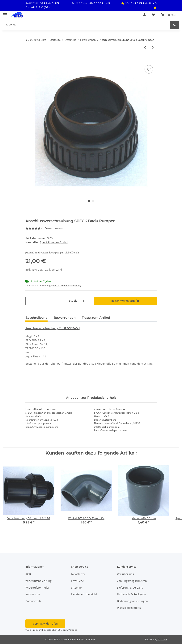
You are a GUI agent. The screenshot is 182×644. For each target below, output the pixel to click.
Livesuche (78, 581)
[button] (144, 15)
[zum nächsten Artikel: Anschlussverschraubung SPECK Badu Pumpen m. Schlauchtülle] (153, 47)
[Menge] (50, 301)
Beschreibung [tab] (36, 318)
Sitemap (76, 588)
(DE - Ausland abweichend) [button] (67, 286)
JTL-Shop (162, 640)
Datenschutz (33, 601)
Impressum (33, 594)
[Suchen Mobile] (87, 25)
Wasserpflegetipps (129, 608)
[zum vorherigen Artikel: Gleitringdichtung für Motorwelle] (145, 47)
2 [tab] (93, 201)
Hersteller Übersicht (84, 594)
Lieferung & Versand (130, 588)
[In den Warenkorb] (28, 60)
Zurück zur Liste (37, 40)
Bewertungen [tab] (65, 318)
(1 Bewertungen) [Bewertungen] (44, 228)
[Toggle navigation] (5, 13)
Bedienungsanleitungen (132, 601)
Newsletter (78, 574)
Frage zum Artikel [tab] (96, 318)
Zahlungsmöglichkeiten (132, 581)
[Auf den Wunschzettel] (149, 69)
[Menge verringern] (30, 301)
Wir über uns (125, 574)
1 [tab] (89, 201)
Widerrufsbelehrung (38, 581)
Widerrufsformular (37, 588)
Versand (57, 270)
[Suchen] (175, 25)
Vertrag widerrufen (45, 624)
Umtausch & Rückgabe (131, 594)
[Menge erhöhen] (84, 301)
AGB (28, 574)
